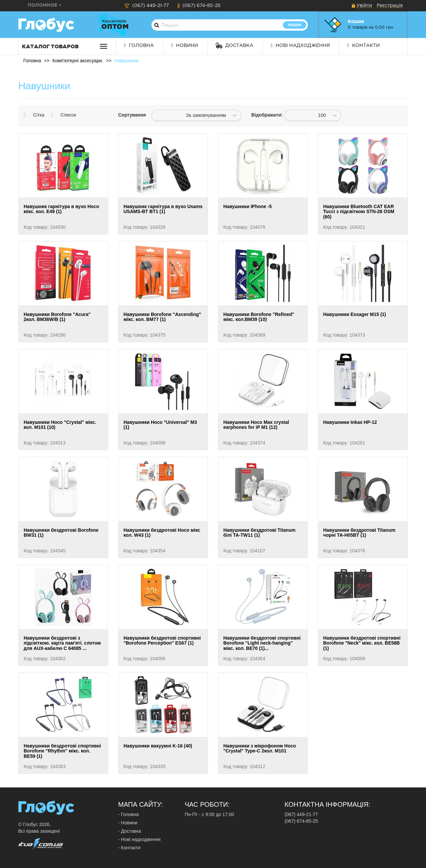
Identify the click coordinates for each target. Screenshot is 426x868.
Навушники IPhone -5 (247, 206)
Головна (139, 46)
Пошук (295, 25)
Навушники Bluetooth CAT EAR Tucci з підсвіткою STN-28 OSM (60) (359, 212)
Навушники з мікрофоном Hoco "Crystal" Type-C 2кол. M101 (260, 748)
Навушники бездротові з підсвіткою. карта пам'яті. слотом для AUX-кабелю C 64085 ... (62, 643)
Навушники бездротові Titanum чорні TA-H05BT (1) (359, 533)
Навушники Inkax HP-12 (350, 422)
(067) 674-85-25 (199, 6)
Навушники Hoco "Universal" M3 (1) (160, 425)
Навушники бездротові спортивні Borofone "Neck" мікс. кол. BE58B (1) (362, 643)
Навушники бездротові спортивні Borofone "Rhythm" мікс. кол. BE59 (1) (62, 751)
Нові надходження (300, 46)
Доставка (234, 46)
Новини (185, 46)
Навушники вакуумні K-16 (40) (158, 746)
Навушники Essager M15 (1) (355, 314)
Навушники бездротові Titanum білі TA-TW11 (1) (259, 533)
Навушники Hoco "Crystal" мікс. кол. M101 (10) (60, 425)
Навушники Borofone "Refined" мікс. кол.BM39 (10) (259, 317)
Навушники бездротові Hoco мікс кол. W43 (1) (162, 533)
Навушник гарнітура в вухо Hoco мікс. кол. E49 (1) (61, 209)
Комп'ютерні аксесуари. (78, 61)
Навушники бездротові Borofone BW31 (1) (61, 533)
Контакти (363, 46)
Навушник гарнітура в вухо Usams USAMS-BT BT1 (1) (163, 209)
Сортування (130, 115)
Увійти (364, 6)
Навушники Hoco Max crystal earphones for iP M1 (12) (256, 425)
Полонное (44, 5)
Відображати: (263, 115)
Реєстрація (390, 6)
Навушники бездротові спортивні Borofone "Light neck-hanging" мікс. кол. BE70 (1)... (262, 643)
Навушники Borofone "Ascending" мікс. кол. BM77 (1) (162, 317)
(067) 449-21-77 (146, 6)
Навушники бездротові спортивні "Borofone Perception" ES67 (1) (162, 640)
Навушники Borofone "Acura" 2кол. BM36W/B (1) (57, 317)
